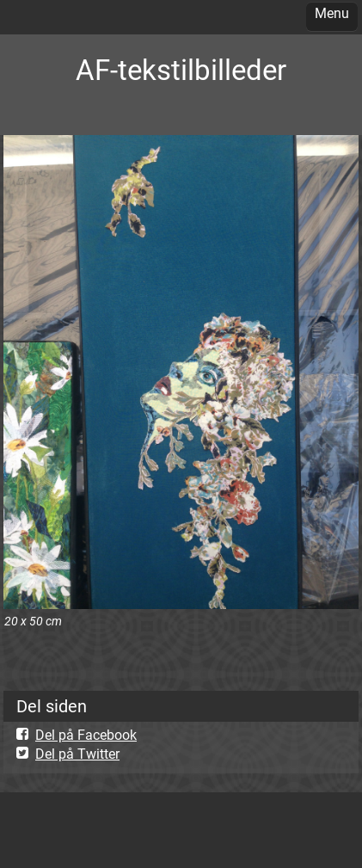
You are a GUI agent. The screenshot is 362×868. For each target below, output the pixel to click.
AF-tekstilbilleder (181, 70)
